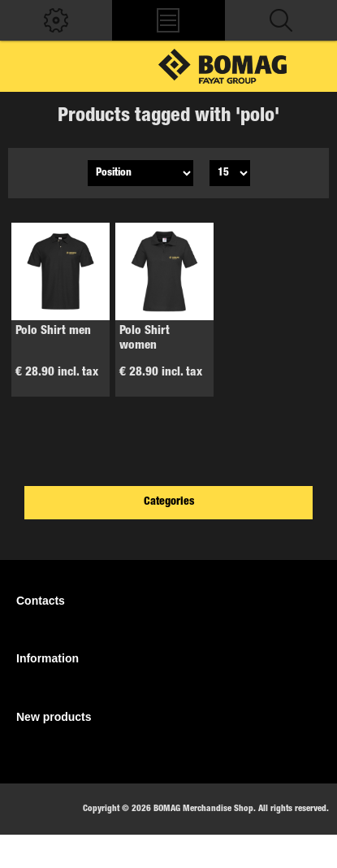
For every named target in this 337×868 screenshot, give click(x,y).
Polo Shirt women (145, 339)
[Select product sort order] (140, 173)
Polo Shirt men (53, 331)
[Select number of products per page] (230, 173)
